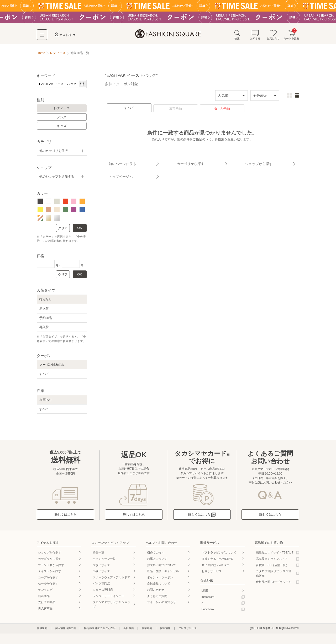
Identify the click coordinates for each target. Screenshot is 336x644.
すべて (129, 109)
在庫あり (46, 401)
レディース (62, 110)
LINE (205, 592)
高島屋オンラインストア (272, 560)
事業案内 (147, 630)
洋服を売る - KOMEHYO (217, 560)
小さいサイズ (101, 573)
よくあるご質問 (157, 597)
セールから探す (48, 585)
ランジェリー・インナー (109, 597)
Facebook (208, 611)
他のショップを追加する (57, 178)
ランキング (45, 591)
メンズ (62, 119)
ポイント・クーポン (160, 579)
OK (80, 230)
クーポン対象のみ (52, 366)
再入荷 (44, 329)
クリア (63, 230)
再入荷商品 (45, 610)
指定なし (46, 301)
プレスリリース (188, 630)
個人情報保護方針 (66, 630)
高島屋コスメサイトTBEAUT (275, 554)
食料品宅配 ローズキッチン (274, 583)
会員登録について (159, 585)
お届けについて (157, 560)
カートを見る (291, 36)
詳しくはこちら (66, 516)
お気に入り (273, 36)
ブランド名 (51, 566)
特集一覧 (98, 554)
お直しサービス (212, 573)
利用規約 (42, 630)
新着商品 (44, 597)
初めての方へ (156, 554)
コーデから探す (48, 579)
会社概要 (129, 630)
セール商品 (222, 110)
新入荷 (44, 310)
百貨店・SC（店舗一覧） (272, 566)
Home (41, 55)
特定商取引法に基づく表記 (100, 630)
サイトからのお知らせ (161, 604)
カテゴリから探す (187, 163)
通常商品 (176, 110)
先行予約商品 (47, 604)
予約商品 (46, 320)
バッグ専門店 (101, 585)
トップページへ (117, 173)
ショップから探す (255, 163)
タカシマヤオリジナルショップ (111, 606)
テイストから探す (50, 573)
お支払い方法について (161, 566)
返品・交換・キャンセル (163, 573)
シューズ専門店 (103, 591)
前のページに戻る (119, 163)
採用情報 (165, 630)
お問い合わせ (156, 591)
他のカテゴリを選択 (54, 152)
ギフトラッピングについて (219, 554)
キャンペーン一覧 (104, 560)
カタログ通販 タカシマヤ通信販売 (274, 575)
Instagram (208, 598)
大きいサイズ (101, 566)
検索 (237, 36)
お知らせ (255, 36)
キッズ (62, 127)
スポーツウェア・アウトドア (111, 579)
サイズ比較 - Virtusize (216, 566)
